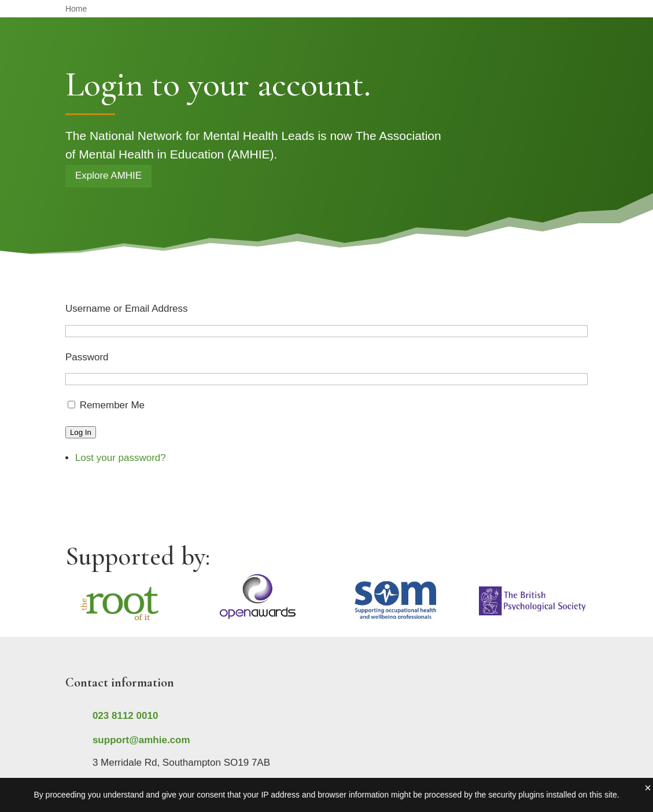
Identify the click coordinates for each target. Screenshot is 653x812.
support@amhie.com (141, 740)
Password (87, 357)
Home (76, 9)
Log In (81, 432)
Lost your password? (121, 458)
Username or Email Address (127, 309)
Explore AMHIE (108, 176)
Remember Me (112, 405)
